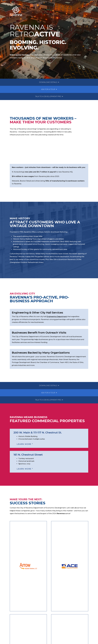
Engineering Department (57, 317)
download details (48, 82)
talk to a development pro (48, 96)
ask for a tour (48, 89)
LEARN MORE (24, 444)
